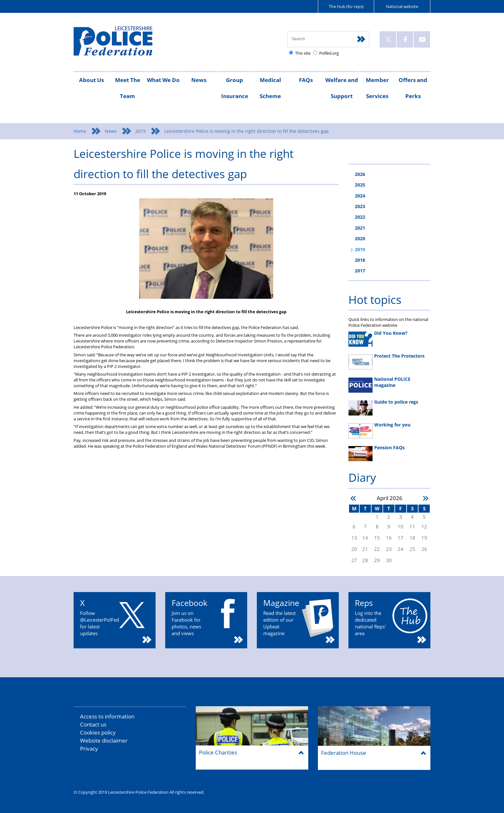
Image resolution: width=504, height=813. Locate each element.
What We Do (163, 80)
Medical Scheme (270, 88)
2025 (360, 185)
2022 (360, 217)
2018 (360, 260)
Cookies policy (98, 732)
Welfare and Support (342, 88)
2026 (360, 174)
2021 (360, 228)
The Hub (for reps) (346, 6)
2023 (360, 206)
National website (402, 6)
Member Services (377, 88)
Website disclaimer (104, 740)
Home (80, 131)
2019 (140, 131)
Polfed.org (329, 53)
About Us (91, 80)
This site (303, 53)
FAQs (306, 80)
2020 (360, 238)
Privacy (89, 749)
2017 (360, 271)
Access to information (107, 716)
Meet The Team (128, 88)
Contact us (93, 724)
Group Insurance (235, 88)
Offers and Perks (413, 88)
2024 (360, 196)
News (199, 80)
